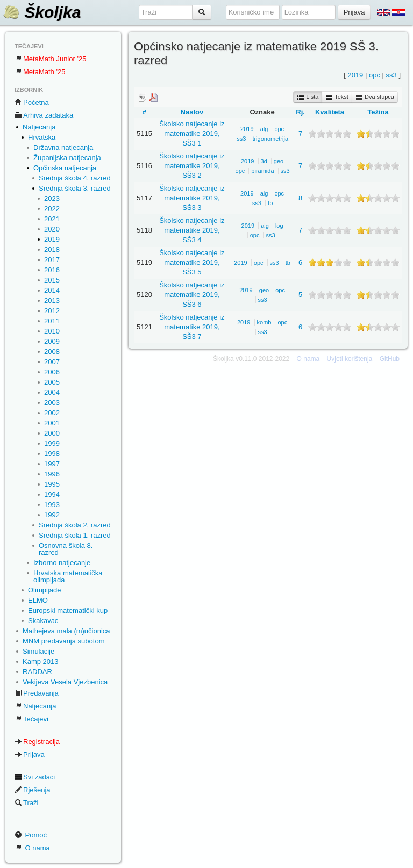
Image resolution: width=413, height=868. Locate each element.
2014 (52, 290)
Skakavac (43, 621)
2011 (52, 321)
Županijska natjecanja (67, 158)
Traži (26, 803)
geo (279, 161)
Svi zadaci (35, 777)
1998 (52, 454)
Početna (32, 102)
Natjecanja (39, 127)
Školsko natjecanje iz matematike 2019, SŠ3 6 (192, 295)
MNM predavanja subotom (63, 641)
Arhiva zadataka (44, 115)
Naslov (192, 112)
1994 (52, 494)
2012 (52, 311)
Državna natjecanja (63, 147)
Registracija (37, 742)
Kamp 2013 (41, 661)
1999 (52, 443)
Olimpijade (44, 590)
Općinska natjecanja (65, 168)
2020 (52, 229)
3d (264, 161)
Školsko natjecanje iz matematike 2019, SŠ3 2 (192, 166)
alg (264, 129)
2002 (52, 413)
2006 (52, 372)
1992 (52, 515)
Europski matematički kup (68, 610)
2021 (52, 219)
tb (270, 203)
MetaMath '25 (40, 72)
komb (264, 322)
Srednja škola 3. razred (75, 188)
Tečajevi (31, 719)
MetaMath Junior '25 (50, 59)
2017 (52, 260)
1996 (52, 474)
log (279, 226)
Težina (378, 112)
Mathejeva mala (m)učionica (66, 631)
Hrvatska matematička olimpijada (68, 576)
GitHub (390, 359)
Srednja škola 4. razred (75, 178)
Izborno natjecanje (62, 563)
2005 (52, 382)
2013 (52, 301)
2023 (52, 198)
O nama (32, 848)
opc (375, 75)
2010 (52, 331)
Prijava (30, 754)
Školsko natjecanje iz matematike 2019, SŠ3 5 (192, 262)
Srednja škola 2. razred (75, 525)
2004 (52, 392)
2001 (52, 423)
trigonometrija (270, 139)
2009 (52, 341)
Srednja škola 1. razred (75, 535)
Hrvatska (42, 137)
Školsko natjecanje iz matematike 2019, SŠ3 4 (192, 230)
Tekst (337, 97)
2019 (52, 239)
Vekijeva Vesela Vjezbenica (65, 682)
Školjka (42, 12)
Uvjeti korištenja (350, 359)
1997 (52, 464)
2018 (52, 249)
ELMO (38, 600)
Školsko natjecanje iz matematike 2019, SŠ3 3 (192, 198)
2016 (52, 270)
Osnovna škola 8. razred (66, 549)
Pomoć (31, 835)
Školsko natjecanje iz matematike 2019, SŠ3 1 (192, 133)
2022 (52, 209)
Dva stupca (375, 97)
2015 (52, 280)
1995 (52, 484)
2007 (52, 362)
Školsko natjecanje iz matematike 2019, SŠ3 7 (192, 327)
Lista (308, 97)
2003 (52, 403)
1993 (52, 505)
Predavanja (37, 693)
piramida (262, 171)
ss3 (391, 75)
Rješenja (33, 790)
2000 (52, 433)
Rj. (300, 112)
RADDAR (37, 672)
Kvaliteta (330, 112)
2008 (52, 352)
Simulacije (38, 651)
